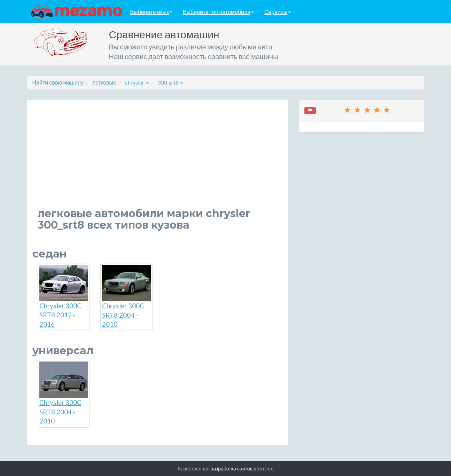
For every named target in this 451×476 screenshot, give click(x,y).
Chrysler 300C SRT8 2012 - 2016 (64, 296)
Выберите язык (151, 12)
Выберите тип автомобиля (218, 12)
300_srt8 (170, 82)
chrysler (137, 82)
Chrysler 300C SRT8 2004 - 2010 (126, 296)
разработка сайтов (231, 469)
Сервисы (278, 12)
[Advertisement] (158, 159)
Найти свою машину (58, 82)
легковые (104, 82)
